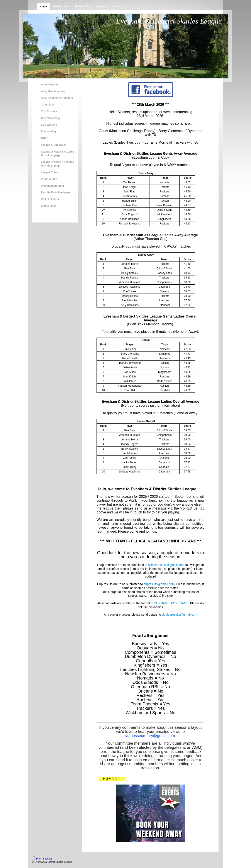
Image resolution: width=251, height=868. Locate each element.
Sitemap (47, 859)
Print (37, 859)
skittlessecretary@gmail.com (150, 736)
